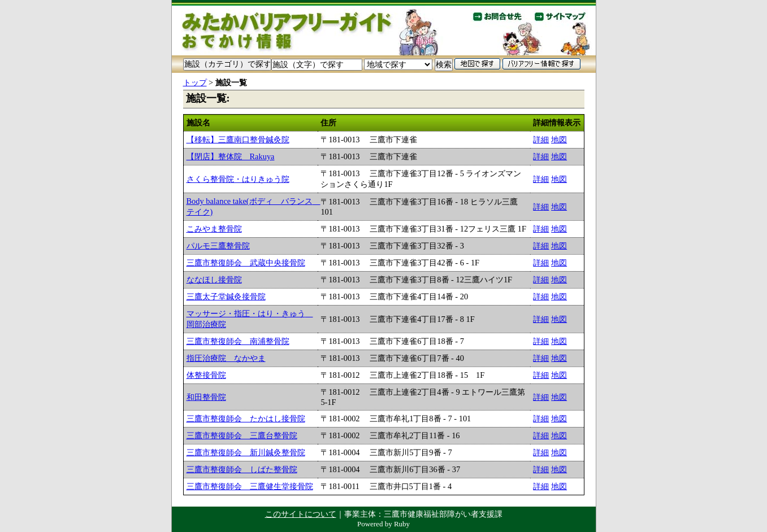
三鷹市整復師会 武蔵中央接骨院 (246, 263)
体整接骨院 (206, 375)
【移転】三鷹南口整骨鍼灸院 (238, 139)
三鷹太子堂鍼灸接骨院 (226, 296)
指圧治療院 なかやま (226, 358)
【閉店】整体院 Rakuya (231, 156)
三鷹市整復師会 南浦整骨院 (238, 341)
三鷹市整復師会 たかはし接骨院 (246, 418)
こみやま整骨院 (214, 229)
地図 (559, 139)
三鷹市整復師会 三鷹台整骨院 (242, 435)
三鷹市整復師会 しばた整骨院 (242, 469)
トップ (195, 82)
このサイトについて (301, 514)
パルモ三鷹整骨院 (218, 246)
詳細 (541, 139)
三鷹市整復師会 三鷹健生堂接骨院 (250, 486)
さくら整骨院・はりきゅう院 (238, 179)
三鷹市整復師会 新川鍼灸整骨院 (246, 452)
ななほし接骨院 (214, 280)
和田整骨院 (206, 397)
